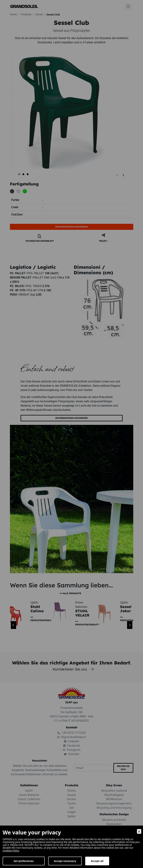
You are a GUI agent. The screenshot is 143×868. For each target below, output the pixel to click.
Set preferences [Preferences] (24, 861)
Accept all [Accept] (97, 861)
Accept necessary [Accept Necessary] (65, 861)
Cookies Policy (11, 851)
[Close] (139, 831)
